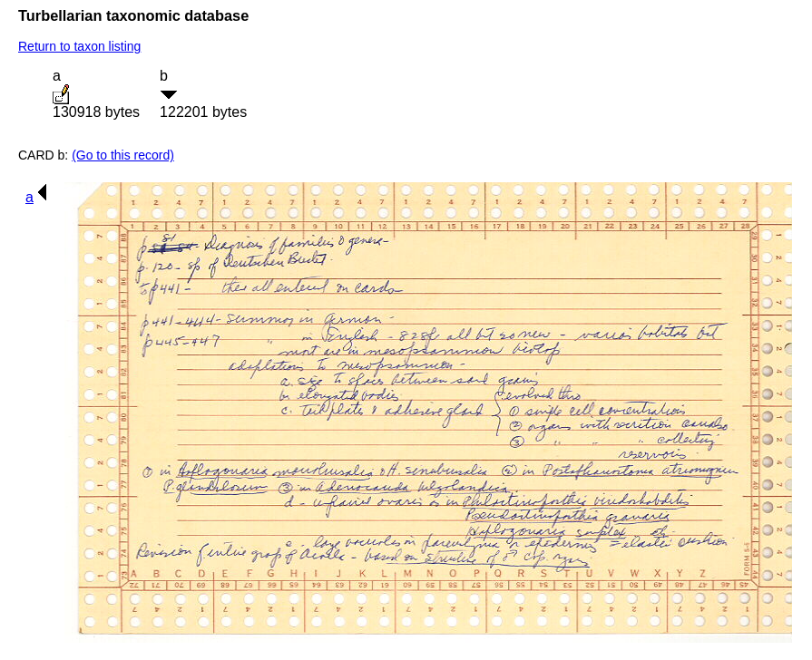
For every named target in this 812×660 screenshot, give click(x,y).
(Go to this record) (123, 155)
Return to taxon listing (79, 46)
